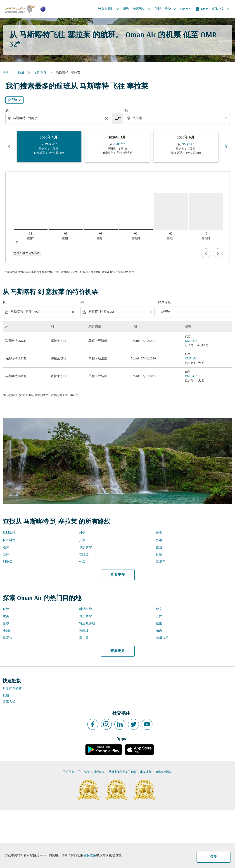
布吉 (159, 631)
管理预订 (143, 9)
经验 (171, 9)
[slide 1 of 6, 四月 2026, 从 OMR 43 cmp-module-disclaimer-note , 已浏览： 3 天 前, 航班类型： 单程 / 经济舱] (49, 147)
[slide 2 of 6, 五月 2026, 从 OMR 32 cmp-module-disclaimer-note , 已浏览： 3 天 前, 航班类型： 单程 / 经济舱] (117, 147)
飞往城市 (84, 772)
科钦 (82, 533)
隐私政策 (90, 855)
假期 (158, 9)
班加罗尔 (85, 548)
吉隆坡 (84, 555)
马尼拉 (7, 638)
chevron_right (218, 253)
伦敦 (82, 562)
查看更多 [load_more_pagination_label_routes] (118, 575)
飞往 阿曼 (40, 73)
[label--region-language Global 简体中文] (213, 9)
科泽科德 (9, 540)
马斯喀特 (9, 533)
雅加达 (7, 631)
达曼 (159, 555)
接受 (214, 857)
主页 (6, 73)
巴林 (6, 555)
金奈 (159, 533)
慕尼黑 (161, 562)
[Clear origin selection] (107, 118)
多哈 (159, 540)
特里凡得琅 (87, 624)
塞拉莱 (84, 638)
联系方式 (9, 702)
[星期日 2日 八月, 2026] (171, 212)
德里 (159, 624)
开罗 (82, 540)
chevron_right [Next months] (226, 147)
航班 (21, 73)
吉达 (159, 548)
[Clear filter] (73, 312)
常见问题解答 (12, 689)
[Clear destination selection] (227, 118)
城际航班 (99, 772)
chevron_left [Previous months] (9, 147)
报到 (126, 9)
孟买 (6, 616)
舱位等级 (164, 302)
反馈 (6, 696)
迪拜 (6, 548)
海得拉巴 (162, 638)
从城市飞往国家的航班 (122, 772)
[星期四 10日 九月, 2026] (206, 212)
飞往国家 (69, 772)
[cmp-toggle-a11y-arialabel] (118, 118)
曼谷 (6, 624)
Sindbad (185, 9)
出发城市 (146, 772)
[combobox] (58, 118)
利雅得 (7, 562)
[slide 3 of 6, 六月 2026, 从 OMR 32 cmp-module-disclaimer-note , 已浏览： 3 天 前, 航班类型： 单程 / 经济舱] (186, 147)
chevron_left (206, 253)
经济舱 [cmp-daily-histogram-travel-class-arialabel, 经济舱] (12, 100)
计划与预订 (110, 9)
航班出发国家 (164, 772)
